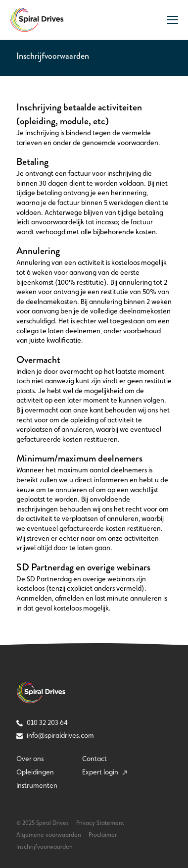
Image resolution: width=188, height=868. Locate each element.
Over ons (30, 759)
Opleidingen (35, 772)
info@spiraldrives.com (55, 735)
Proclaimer (103, 835)
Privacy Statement (100, 823)
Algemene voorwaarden (49, 835)
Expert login (105, 772)
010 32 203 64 (42, 722)
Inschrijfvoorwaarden (45, 847)
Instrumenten (37, 785)
